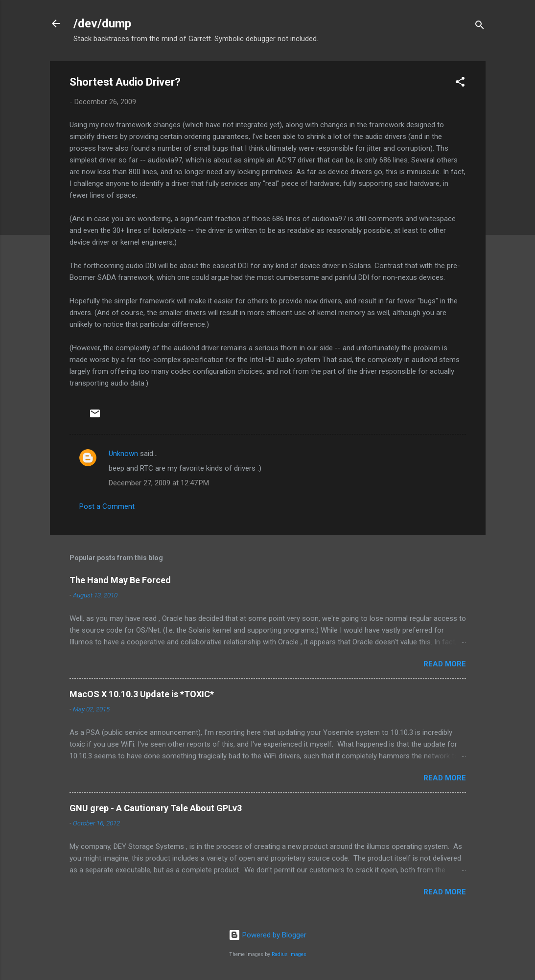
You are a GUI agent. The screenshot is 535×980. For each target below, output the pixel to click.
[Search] (480, 27)
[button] (460, 83)
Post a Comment (107, 506)
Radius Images (289, 954)
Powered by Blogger (267, 935)
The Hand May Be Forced (120, 580)
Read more (445, 664)
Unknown (123, 454)
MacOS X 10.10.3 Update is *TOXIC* (142, 694)
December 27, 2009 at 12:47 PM (159, 483)
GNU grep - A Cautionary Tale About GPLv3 (156, 808)
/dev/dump (102, 23)
